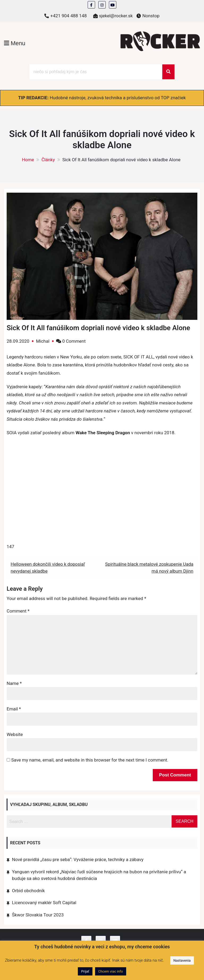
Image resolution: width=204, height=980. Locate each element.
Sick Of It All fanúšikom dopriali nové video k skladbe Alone (98, 328)
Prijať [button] (85, 971)
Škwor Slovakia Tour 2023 (38, 915)
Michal (43, 341)
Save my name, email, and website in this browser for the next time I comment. (90, 760)
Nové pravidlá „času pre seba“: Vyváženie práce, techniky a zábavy (78, 859)
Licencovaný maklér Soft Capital (44, 903)
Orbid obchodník (28, 891)
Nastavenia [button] (182, 960)
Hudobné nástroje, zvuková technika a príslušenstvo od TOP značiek (118, 98)
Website (15, 734)
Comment (18, 611)
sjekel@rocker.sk (116, 16)
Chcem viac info (111, 971)
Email (14, 709)
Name (14, 683)
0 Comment (74, 341)
